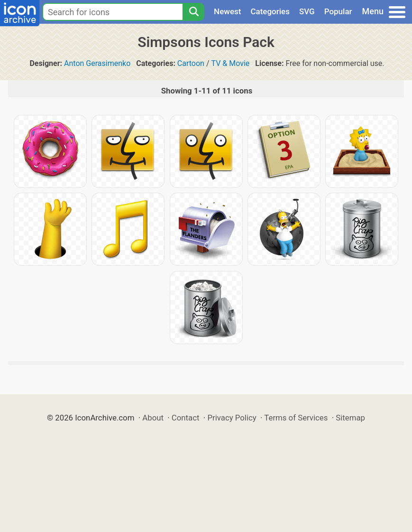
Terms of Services (296, 418)
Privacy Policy (232, 418)
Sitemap (350, 418)
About (153, 418)
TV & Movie (231, 63)
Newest (227, 11)
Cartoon (191, 63)
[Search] (193, 12)
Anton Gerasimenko (97, 63)
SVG (307, 11)
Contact (186, 418)
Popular (338, 11)
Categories (270, 11)
